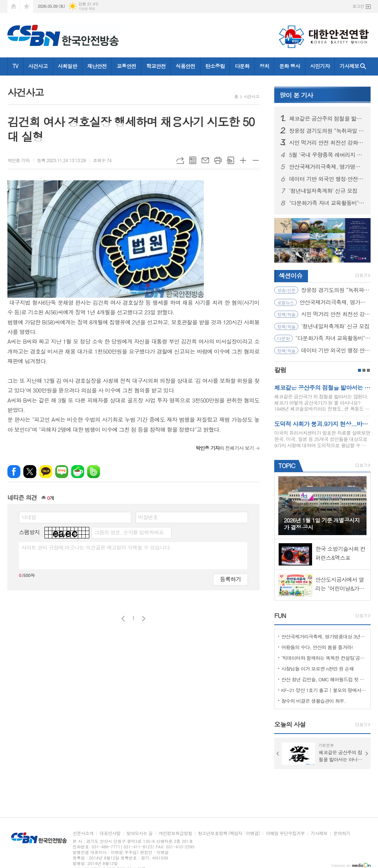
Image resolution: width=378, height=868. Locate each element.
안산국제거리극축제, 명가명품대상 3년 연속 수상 (327, 167)
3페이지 (368, 370)
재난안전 (97, 66)
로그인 (358, 6)
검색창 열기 (363, 66)
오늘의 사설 (290, 724)
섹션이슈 (291, 276)
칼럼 (280, 370)
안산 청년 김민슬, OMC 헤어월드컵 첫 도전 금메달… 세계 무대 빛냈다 (324, 679)
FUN (280, 615)
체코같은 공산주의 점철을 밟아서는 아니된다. (327, 118)
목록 (193, 160)
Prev (278, 754)
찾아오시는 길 (140, 833)
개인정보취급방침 (175, 833)
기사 (296, 95)
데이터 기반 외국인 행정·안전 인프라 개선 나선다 (327, 179)
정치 (264, 66)
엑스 (30, 472)
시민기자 (320, 66)
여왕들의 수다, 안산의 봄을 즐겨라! (317, 647)
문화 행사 (289, 66)
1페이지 (359, 370)
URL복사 (180, 160)
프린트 (218, 160)
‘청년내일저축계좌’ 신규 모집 (323, 191)
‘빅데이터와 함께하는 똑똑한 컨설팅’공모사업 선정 (324, 658)
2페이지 (364, 370)
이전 (123, 619)
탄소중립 (215, 66)
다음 (144, 619)
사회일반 (68, 66)
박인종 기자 (19, 160)
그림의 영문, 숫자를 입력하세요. (130, 532)
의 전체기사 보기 (225, 448)
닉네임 (29, 517)
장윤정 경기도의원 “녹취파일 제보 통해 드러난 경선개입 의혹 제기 (327, 131)
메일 (205, 160)
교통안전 (127, 66)
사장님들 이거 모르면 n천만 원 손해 (318, 669)
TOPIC (287, 465)
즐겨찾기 (27, 6)
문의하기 (341, 833)
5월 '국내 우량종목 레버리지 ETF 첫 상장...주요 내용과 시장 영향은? (327, 155)
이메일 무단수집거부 (285, 833)
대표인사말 (110, 833)
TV (15, 66)
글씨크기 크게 (243, 160)
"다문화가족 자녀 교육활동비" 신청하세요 (327, 203)
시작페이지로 (14, 6)
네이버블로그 (62, 472)
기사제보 (349, 66)
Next (367, 754)
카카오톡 (46, 472)
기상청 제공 (87, 9)
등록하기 (231, 579)
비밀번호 (148, 517)
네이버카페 (78, 472)
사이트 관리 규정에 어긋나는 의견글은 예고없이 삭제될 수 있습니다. (96, 547)
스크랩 (231, 160)
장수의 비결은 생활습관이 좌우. (314, 701)
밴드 (94, 472)
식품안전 (185, 66)
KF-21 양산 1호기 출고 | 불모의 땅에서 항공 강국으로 (324, 690)
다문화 (242, 66)
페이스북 (14, 472)
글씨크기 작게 (256, 160)
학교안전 (156, 66)
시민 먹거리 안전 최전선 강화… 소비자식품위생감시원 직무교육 (327, 143)
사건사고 (38, 66)
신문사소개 (83, 833)
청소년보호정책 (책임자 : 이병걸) (229, 833)
